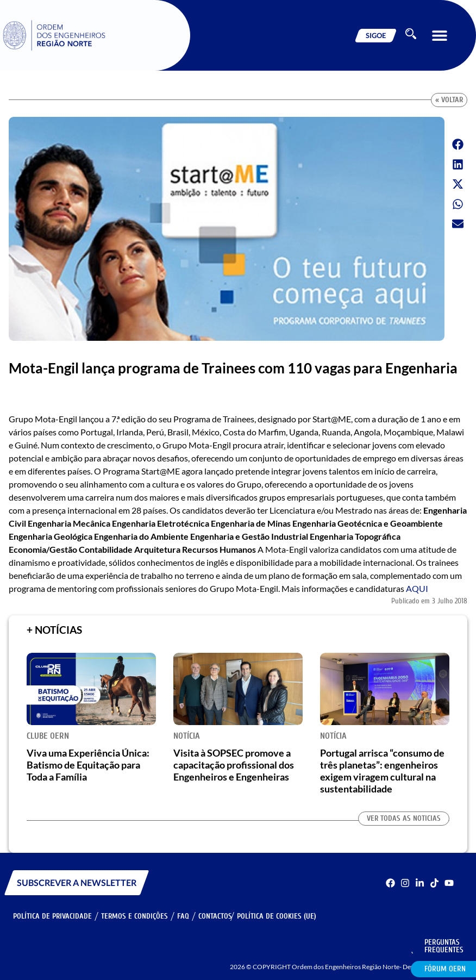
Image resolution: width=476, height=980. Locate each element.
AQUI (417, 588)
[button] (439, 36)
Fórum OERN (445, 969)
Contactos (215, 916)
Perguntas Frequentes (444, 946)
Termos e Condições (134, 916)
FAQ (183, 916)
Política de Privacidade (52, 916)
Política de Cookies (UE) (277, 916)
